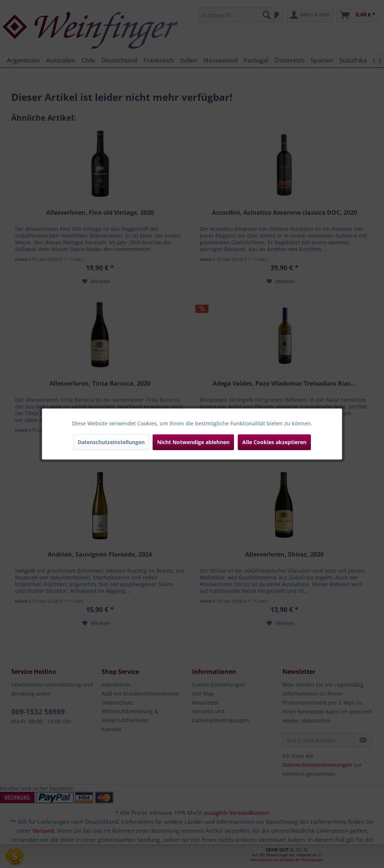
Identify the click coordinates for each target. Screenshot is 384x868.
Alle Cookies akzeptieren (274, 442)
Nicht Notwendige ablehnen (193, 442)
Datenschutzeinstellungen (111, 442)
